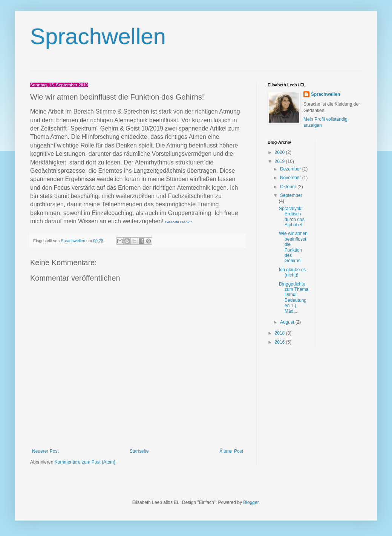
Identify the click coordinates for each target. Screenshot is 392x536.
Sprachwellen (98, 36)
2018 (280, 333)
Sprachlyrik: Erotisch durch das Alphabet (292, 217)
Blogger (251, 502)
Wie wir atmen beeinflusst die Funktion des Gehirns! (293, 247)
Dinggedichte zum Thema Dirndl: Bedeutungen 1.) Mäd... (294, 298)
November (291, 178)
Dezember (291, 169)
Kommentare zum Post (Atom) (85, 462)
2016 (280, 342)
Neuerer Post (45, 451)
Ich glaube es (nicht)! (292, 272)
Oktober (289, 187)
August (288, 322)
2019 (280, 161)
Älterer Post (231, 451)
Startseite (139, 451)
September (291, 195)
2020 (280, 152)
